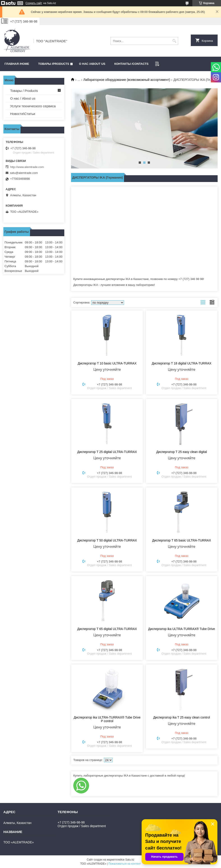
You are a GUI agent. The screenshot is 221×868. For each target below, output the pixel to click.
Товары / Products (24, 91)
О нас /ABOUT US (92, 64)
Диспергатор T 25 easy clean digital (182, 452)
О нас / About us (23, 98)
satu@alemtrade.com (24, 173)
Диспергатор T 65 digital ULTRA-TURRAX (107, 629)
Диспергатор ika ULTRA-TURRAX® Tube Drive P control (107, 719)
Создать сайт (34, 3)
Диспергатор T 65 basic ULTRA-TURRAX (182, 540)
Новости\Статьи (23, 114)
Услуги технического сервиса (33, 106)
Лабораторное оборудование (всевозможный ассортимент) (127, 80)
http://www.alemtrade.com (27, 167)
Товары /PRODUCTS (54, 64)
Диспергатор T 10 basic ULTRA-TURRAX (107, 363)
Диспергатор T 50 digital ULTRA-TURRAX (107, 540)
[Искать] (174, 41)
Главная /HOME (17, 64)
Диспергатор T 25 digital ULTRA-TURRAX (107, 452)
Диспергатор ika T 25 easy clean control (181, 717)
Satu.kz (130, 860)
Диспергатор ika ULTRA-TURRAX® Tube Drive (182, 629)
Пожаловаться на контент (125, 864)
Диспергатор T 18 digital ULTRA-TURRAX (182, 363)
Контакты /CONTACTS (131, 64)
